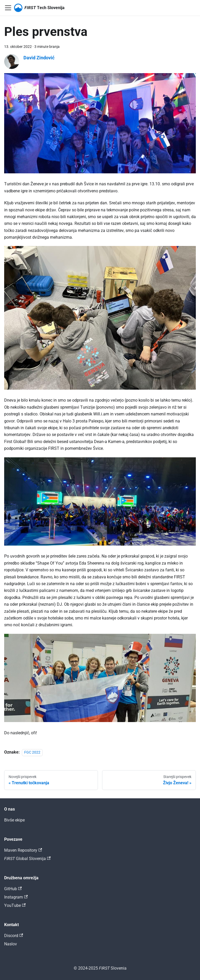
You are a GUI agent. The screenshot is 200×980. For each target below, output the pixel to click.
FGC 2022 (32, 752)
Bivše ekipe (14, 820)
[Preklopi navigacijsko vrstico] (8, 8)
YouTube (15, 905)
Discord (14, 936)
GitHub (13, 889)
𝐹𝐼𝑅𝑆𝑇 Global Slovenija (27, 859)
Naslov (11, 944)
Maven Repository (23, 850)
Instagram (16, 897)
